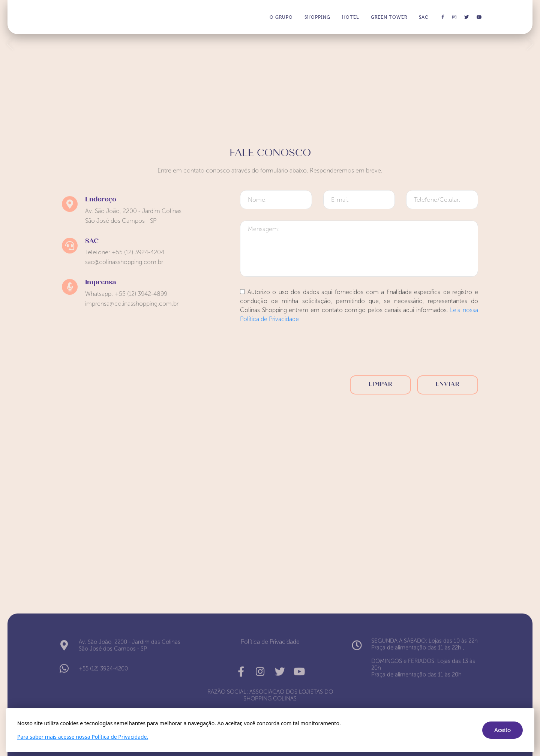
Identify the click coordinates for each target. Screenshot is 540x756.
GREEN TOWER (389, 17)
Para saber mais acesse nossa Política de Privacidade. (83, 737)
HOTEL (351, 17)
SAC (424, 17)
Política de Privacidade (270, 640)
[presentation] (359, 352)
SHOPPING (317, 17)
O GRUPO (281, 17)
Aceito (502, 730)
